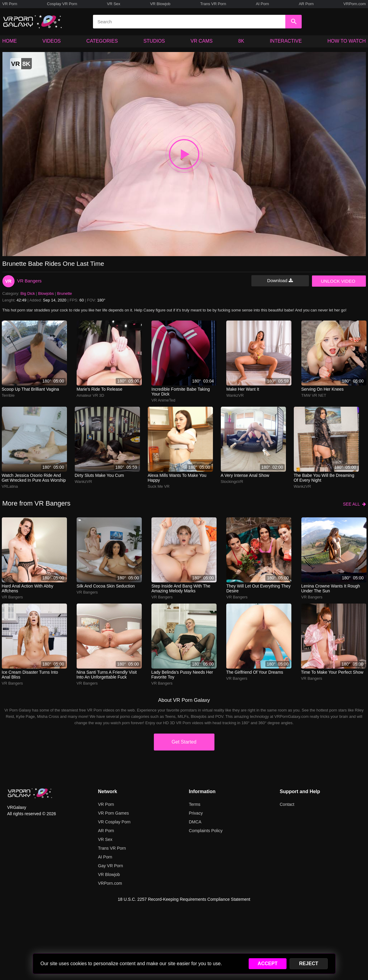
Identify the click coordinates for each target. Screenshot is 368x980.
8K (241, 41)
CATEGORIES (102, 41)
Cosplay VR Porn (62, 4)
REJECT (308, 964)
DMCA (195, 822)
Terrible (8, 395)
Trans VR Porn (213, 4)
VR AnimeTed (163, 400)
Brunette (64, 293)
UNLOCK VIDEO (338, 281)
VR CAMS (202, 41)
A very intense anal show (245, 475)
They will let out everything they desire (258, 588)
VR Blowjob (160, 4)
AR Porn (306, 4)
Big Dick (28, 293)
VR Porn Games (114, 813)
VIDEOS (51, 41)
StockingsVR (232, 482)
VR (8, 281)
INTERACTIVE (286, 41)
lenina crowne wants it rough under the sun (331, 588)
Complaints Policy (206, 831)
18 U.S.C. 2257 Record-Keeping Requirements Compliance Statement (184, 899)
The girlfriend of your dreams (255, 672)
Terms (195, 804)
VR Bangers (30, 281)
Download (280, 280)
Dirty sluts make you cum (99, 475)
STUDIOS (154, 41)
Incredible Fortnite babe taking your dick (181, 392)
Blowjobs (46, 293)
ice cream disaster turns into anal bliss (30, 675)
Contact (287, 804)
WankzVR (235, 395)
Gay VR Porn (111, 866)
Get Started (184, 742)
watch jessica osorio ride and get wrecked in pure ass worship (34, 478)
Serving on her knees (323, 389)
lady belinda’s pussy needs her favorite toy (182, 675)
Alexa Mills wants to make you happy (177, 478)
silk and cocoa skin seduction (106, 586)
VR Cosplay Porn (114, 822)
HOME (10, 41)
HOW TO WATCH (347, 41)
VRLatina (10, 486)
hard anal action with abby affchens (28, 588)
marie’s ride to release (99, 389)
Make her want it (243, 389)
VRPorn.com (355, 4)
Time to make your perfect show (332, 672)
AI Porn (262, 4)
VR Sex (114, 4)
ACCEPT (268, 964)
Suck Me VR (159, 486)
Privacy (196, 813)
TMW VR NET (314, 395)
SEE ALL (354, 504)
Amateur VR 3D (90, 395)
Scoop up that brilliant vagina (30, 389)
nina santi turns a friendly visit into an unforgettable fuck (107, 675)
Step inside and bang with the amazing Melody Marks (181, 588)
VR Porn (10, 4)
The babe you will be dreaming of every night (324, 478)
